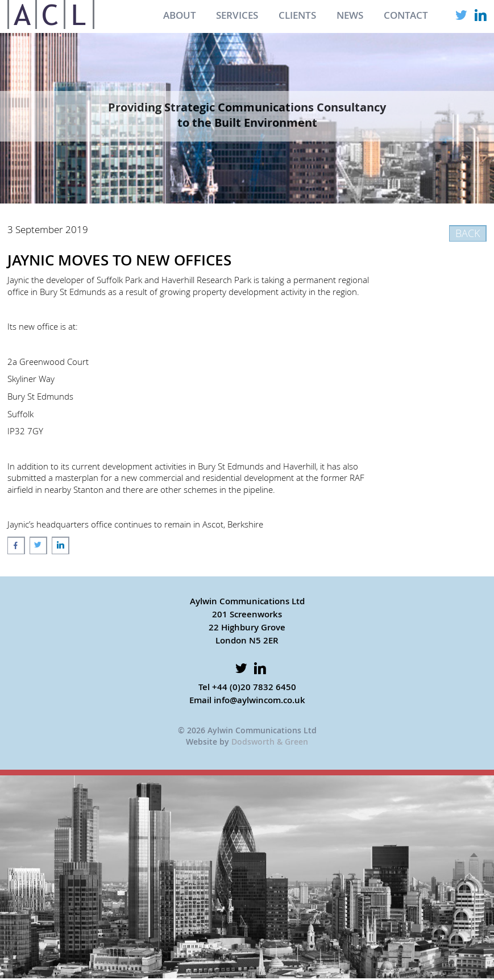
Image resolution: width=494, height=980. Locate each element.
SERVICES (237, 15)
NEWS (350, 15)
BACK (468, 233)
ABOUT (180, 15)
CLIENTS (297, 15)
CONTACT (406, 15)
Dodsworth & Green (270, 742)
